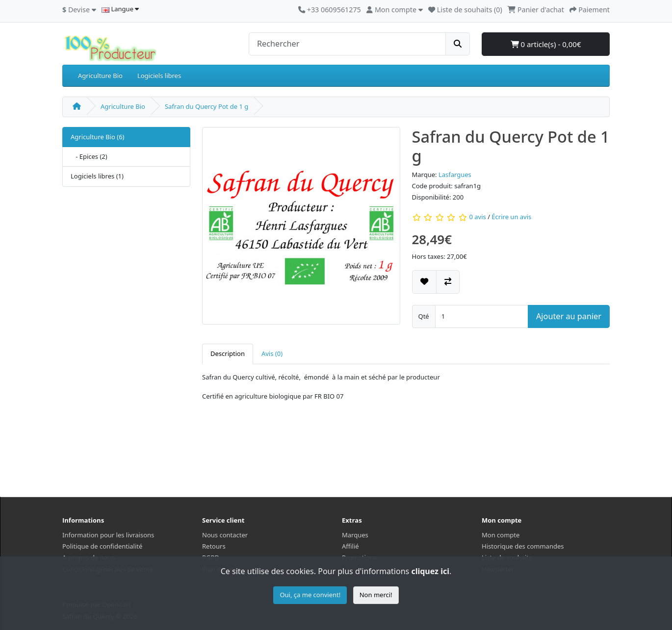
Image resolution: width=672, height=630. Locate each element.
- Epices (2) (89, 156)
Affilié (350, 546)
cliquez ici (430, 571)
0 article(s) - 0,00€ (546, 44)
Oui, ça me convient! (310, 595)
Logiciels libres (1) (97, 176)
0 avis (477, 217)
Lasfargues (455, 175)
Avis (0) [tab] (272, 353)
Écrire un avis (511, 217)
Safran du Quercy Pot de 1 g (207, 106)
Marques (355, 535)
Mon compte (501, 535)
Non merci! (376, 595)
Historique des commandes (523, 546)
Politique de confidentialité (102, 546)
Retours (214, 546)
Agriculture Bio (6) (98, 137)
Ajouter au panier (569, 316)
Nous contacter (225, 535)
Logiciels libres (159, 76)
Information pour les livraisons (108, 535)
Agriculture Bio (100, 76)
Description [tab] (228, 353)
